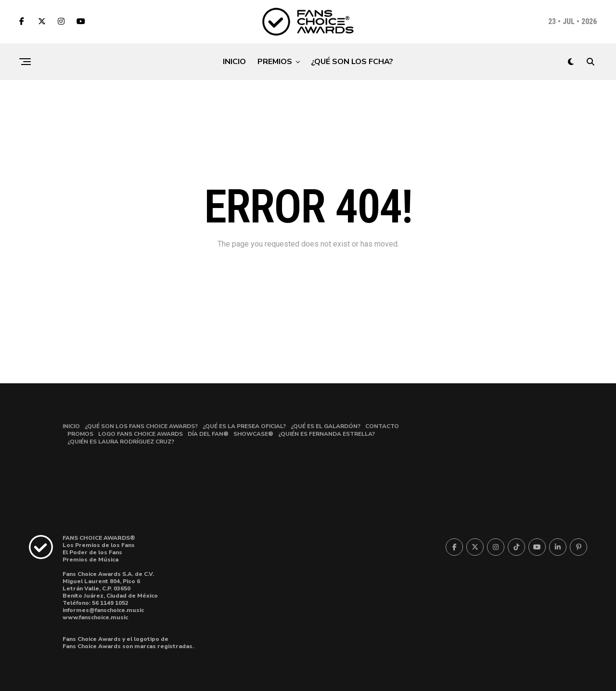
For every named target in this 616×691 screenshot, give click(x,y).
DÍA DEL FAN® (208, 434)
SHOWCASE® (253, 434)
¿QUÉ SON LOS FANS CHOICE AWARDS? (141, 426)
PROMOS (80, 434)
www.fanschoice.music (95, 617)
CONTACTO (382, 426)
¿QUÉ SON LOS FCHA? (352, 62)
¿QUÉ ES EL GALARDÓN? (326, 426)
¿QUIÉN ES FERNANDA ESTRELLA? (327, 434)
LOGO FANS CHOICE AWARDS (141, 434)
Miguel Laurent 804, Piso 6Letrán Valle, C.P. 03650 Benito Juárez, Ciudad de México (110, 588)
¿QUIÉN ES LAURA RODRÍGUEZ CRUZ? (121, 442)
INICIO (234, 62)
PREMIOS (275, 62)
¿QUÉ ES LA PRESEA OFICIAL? (244, 426)
